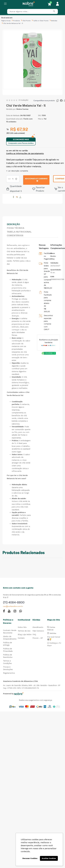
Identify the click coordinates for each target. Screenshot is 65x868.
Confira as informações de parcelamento (25, 153)
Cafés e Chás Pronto (41, 21)
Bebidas (54, 21)
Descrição (13, 224)
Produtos (16, 21)
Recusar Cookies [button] (30, 858)
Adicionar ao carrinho (36, 180)
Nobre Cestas (22, 109)
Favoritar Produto (38, 189)
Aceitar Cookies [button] (49, 858)
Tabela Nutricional (19, 232)
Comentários (15, 235)
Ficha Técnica (16, 228)
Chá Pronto (27, 21)
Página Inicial (6, 21)
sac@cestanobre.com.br (13, 606)
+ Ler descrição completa (17, 171)
